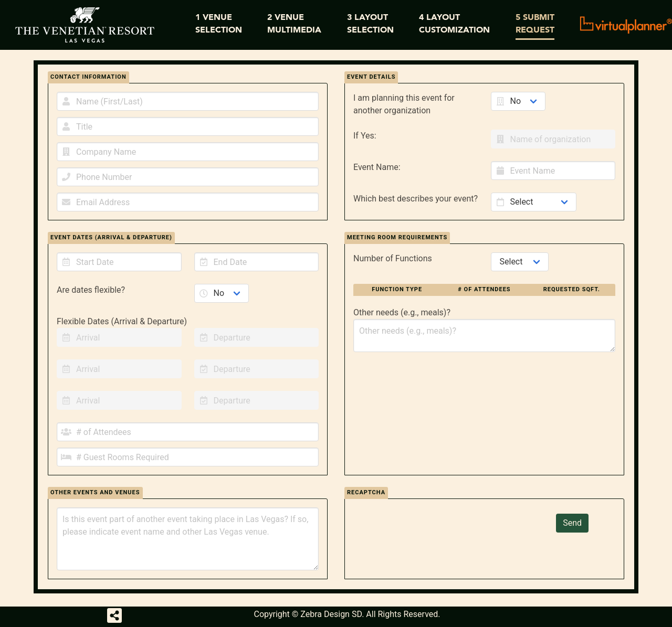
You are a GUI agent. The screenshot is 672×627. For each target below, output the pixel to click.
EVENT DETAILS (371, 77)
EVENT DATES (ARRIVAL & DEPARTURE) (111, 237)
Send (572, 523)
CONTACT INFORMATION (88, 77)
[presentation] (439, 534)
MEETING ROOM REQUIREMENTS (397, 237)
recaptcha (366, 492)
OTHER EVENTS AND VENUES (95, 492)
